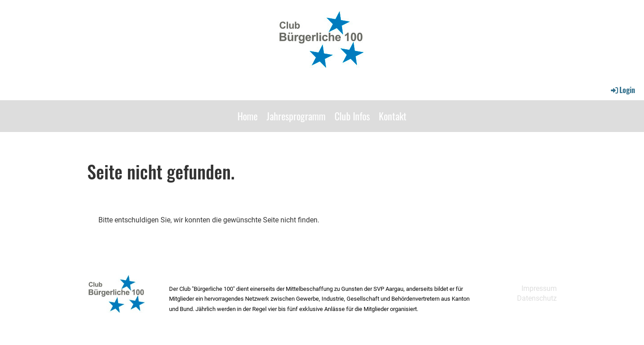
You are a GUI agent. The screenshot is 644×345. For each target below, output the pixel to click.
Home (248, 116)
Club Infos (352, 116)
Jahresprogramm (296, 116)
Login (622, 90)
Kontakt (393, 116)
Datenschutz (537, 298)
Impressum (539, 288)
